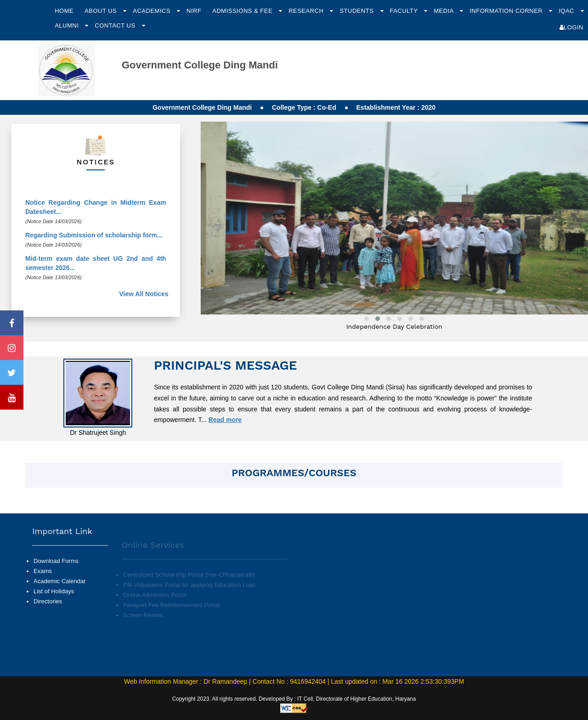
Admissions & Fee (243, 11)
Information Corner (507, 11)
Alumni (68, 25)
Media (444, 11)
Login (571, 27)
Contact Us (116, 25)
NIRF (194, 11)
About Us (102, 11)
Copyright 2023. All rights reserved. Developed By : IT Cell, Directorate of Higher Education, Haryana (294, 699)
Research (307, 11)
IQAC (567, 11)
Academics (153, 11)
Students (357, 11)
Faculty (404, 11)
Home (64, 11)
